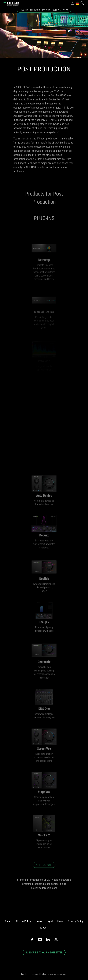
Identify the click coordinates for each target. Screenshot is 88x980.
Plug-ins (24, 10)
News (66, 10)
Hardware (35, 10)
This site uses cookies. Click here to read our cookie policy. (44, 974)
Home (39, 921)
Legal (50, 921)
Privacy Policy (76, 921)
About (8, 921)
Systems (46, 10)
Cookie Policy (24, 921)
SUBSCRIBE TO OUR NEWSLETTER (44, 953)
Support (57, 10)
